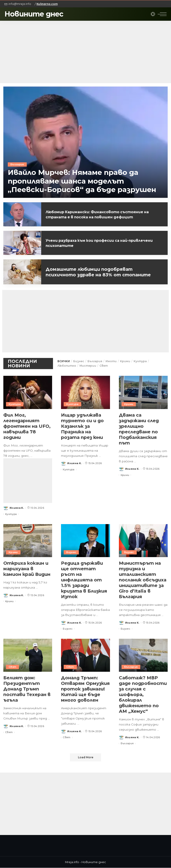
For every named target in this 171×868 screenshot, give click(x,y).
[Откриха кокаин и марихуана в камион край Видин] (28, 541)
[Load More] (85, 757)
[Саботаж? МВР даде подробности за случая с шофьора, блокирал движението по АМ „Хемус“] (143, 655)
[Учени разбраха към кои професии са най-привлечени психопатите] (22, 243)
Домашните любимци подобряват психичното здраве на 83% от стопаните (100, 272)
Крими (125, 361)
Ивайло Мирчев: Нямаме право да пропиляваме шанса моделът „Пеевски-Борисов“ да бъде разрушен (82, 181)
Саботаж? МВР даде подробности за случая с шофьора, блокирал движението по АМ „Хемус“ (143, 694)
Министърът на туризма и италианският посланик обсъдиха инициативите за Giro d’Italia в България (143, 580)
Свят (104, 366)
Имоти (111, 361)
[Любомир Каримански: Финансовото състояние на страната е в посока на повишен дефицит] (22, 214)
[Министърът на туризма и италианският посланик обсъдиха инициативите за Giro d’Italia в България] (143, 541)
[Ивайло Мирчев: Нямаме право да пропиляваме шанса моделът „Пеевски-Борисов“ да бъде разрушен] (85, 142)
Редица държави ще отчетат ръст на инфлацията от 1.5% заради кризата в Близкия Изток (85, 580)
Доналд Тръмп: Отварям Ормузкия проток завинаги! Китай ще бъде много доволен (84, 692)
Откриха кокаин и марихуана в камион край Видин (27, 569)
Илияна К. (17, 508)
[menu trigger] (162, 14)
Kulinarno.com (47, 4)
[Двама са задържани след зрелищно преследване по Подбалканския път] (143, 392)
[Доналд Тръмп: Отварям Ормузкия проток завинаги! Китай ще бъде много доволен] (85, 655)
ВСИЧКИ (64, 361)
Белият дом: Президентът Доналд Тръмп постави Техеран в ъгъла (27, 689)
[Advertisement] (85, 52)
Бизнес (79, 361)
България (17, 164)
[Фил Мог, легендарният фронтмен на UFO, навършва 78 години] (28, 392)
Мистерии (88, 366)
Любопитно (67, 366)
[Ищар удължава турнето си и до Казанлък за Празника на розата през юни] (85, 392)
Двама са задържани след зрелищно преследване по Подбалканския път (139, 429)
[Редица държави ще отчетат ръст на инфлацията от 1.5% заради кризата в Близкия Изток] (85, 541)
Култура (140, 361)
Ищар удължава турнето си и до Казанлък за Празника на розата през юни (83, 426)
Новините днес (34, 14)
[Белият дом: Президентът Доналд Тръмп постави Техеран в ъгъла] (28, 655)
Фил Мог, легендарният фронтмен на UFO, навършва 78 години (27, 426)
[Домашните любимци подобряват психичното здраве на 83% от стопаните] (22, 272)
